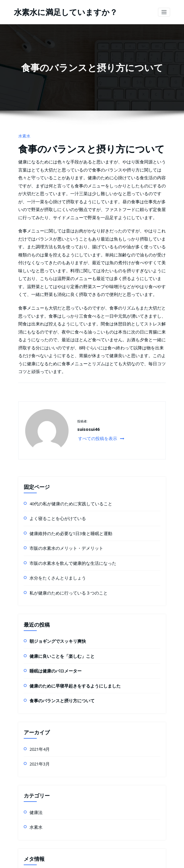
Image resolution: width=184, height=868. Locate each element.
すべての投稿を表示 (97, 366)
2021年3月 (38, 672)
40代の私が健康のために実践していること (63, 430)
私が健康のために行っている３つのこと (61, 511)
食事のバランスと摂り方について (78, 145)
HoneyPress (112, 861)
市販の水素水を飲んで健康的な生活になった (64, 484)
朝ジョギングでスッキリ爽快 (52, 558)
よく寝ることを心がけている (52, 444)
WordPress (77, 861)
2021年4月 (38, 659)
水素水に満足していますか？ (58, 11)
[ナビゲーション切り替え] (164, 11)
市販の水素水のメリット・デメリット (59, 471)
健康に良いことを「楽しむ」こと (56, 571)
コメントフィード (43, 806)
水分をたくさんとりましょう (52, 497)
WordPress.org (42, 819)
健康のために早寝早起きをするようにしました (66, 598)
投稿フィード (40, 792)
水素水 (23, 134)
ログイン (36, 779)
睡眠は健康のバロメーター (50, 585)
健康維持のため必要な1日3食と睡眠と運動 (63, 457)
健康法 (35, 719)
